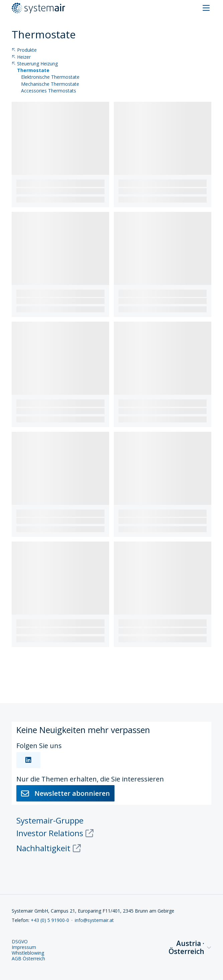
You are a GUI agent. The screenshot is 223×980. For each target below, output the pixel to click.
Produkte (24, 50)
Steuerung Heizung (35, 64)
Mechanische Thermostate (50, 84)
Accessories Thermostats (49, 91)
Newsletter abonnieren (65, 793)
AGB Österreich (28, 959)
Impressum (24, 947)
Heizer (21, 57)
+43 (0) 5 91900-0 (50, 920)
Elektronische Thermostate (50, 77)
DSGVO (20, 942)
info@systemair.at (94, 920)
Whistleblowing (28, 953)
